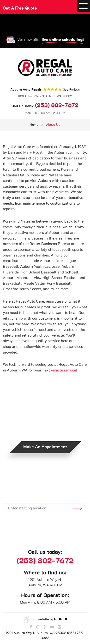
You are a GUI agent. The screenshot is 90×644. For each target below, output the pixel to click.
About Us (53, 125)
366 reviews (71, 90)
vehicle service (63, 370)
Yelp (45, 627)
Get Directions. (45, 489)
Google (38, 627)
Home (34, 125)
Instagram (59, 627)
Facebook (31, 627)
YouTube (52, 627)
